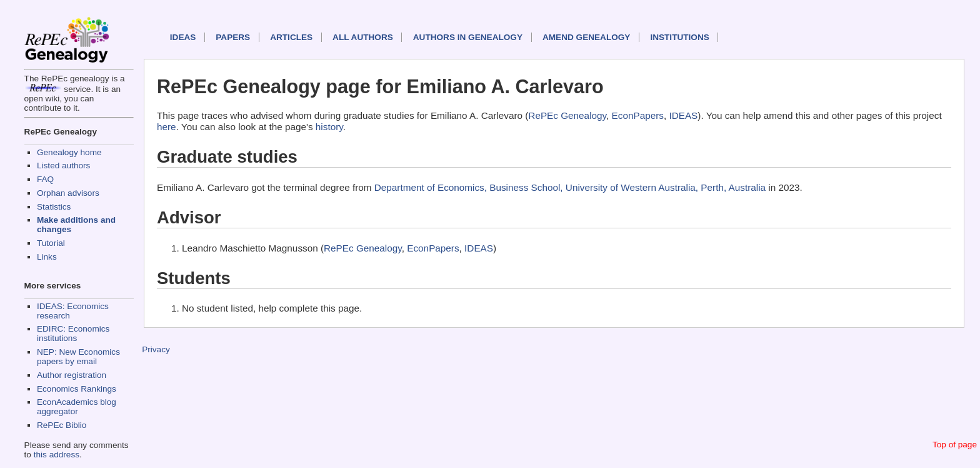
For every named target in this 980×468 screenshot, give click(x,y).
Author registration (72, 375)
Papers (233, 37)
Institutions (679, 37)
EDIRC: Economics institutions (73, 333)
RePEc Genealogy (567, 115)
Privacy (156, 349)
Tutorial (51, 243)
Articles (291, 37)
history (329, 127)
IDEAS (183, 37)
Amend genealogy (586, 37)
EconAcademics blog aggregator (77, 407)
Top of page (955, 445)
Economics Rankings (77, 389)
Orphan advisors (68, 193)
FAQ (45, 179)
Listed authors (63, 165)
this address (57, 455)
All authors (363, 37)
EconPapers (638, 115)
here (167, 127)
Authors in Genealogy (468, 37)
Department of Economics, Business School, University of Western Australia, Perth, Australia (570, 187)
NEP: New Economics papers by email (78, 357)
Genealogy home (69, 152)
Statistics (54, 207)
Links (47, 257)
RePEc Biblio (62, 425)
